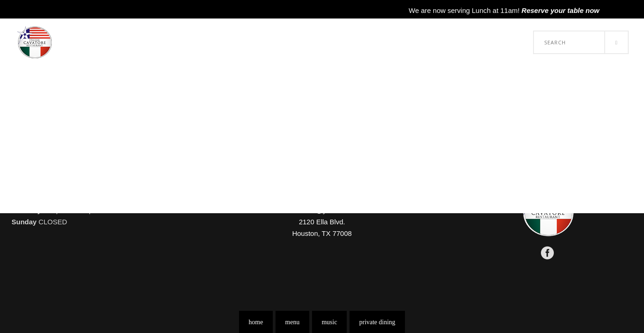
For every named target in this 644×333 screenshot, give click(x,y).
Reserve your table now (560, 10)
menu (292, 322)
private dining (377, 322)
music (329, 322)
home (256, 322)
